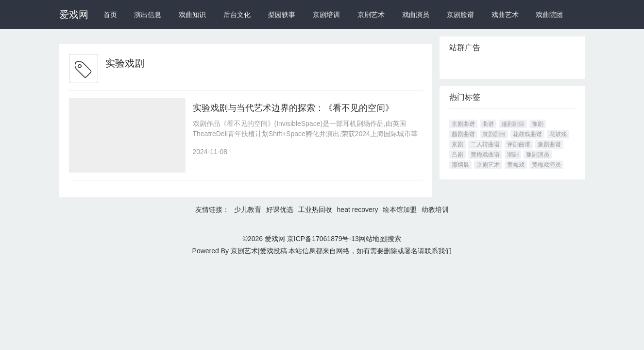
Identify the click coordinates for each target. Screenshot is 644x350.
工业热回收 (315, 210)
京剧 (458, 144)
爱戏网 (74, 15)
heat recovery (358, 210)
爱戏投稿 (273, 251)
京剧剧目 (494, 134)
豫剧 (538, 124)
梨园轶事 (282, 15)
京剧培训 (326, 15)
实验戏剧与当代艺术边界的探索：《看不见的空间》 (293, 108)
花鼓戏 (558, 134)
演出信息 (148, 15)
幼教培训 (435, 210)
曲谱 (488, 124)
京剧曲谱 (463, 124)
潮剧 (513, 155)
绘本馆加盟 (400, 210)
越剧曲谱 (463, 134)
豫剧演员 (538, 155)
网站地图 (373, 239)
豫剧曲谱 (549, 144)
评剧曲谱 (519, 144)
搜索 (394, 239)
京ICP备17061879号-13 (323, 239)
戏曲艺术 (505, 15)
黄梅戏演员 (546, 165)
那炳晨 (460, 165)
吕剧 (458, 155)
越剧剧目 (513, 124)
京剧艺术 (371, 15)
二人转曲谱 (485, 144)
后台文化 (237, 15)
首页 (110, 15)
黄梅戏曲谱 (485, 155)
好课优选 (280, 210)
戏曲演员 (416, 15)
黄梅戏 (516, 165)
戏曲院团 (549, 15)
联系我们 (438, 251)
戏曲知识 (192, 15)
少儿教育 (248, 210)
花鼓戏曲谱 (527, 134)
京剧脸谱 (460, 15)
